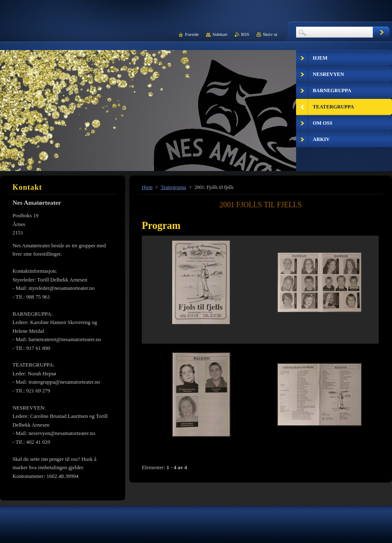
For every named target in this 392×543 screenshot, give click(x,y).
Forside (192, 34)
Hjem (147, 187)
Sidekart (220, 34)
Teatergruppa (173, 187)
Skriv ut (270, 34)
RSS (245, 34)
